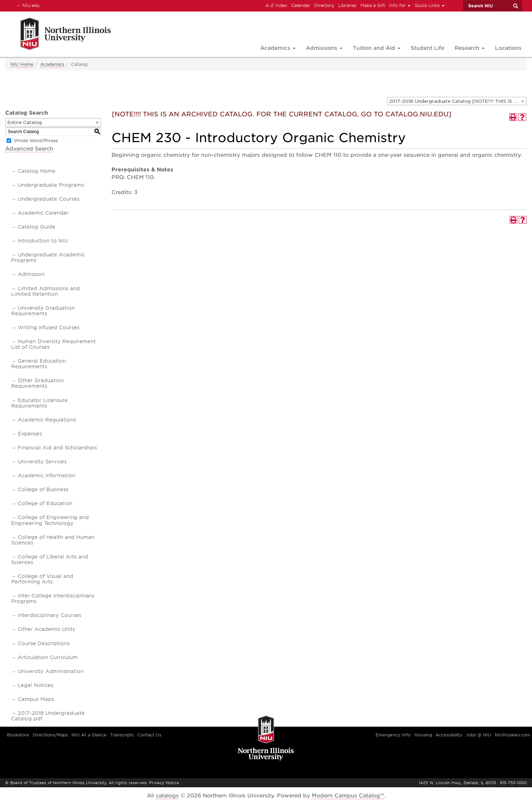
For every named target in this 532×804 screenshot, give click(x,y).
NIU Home (22, 64)
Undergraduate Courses (49, 199)
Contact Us (149, 735)
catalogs (167, 796)
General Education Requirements (38, 364)
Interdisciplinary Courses (49, 615)
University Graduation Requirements (43, 311)
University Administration (51, 671)
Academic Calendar (43, 213)
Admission (31, 274)
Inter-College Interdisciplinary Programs (53, 598)
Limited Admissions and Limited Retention (45, 291)
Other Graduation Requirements (37, 383)
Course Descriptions (44, 643)
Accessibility (449, 735)
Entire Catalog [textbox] (25, 122)
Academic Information (47, 476)
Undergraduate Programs (51, 185)
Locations (508, 48)
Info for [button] (400, 5)
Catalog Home (37, 171)
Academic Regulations (47, 420)
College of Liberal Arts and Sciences (50, 559)
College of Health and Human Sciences (53, 540)
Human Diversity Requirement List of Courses (53, 344)
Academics (52, 64)
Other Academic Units (46, 629)
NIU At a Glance (89, 735)
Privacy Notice (164, 783)
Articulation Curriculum (48, 657)
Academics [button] (278, 48)
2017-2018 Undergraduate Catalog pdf (48, 716)
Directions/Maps (50, 735)
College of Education (45, 503)
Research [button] (470, 48)
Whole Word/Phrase (36, 141)
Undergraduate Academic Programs (48, 257)
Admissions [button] (324, 48)
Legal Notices (36, 685)
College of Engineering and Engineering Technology (50, 520)
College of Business (43, 489)
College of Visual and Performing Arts (42, 579)
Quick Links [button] (430, 5)
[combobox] (457, 101)
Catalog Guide (37, 227)
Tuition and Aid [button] (377, 48)
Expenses (30, 434)
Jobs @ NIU (479, 735)
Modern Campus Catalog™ (348, 796)
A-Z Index (276, 5)
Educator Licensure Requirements (39, 403)
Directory (324, 5)
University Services (42, 462)
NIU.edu (27, 5)
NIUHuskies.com (512, 735)
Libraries (347, 5)
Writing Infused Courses (49, 327)
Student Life (427, 48)
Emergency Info (393, 735)
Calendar (301, 5)
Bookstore (18, 735)
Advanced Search (29, 149)
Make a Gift (373, 5)
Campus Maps (36, 699)
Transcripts (122, 735)
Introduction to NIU (43, 241)
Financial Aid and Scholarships (57, 448)
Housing (423, 735)
